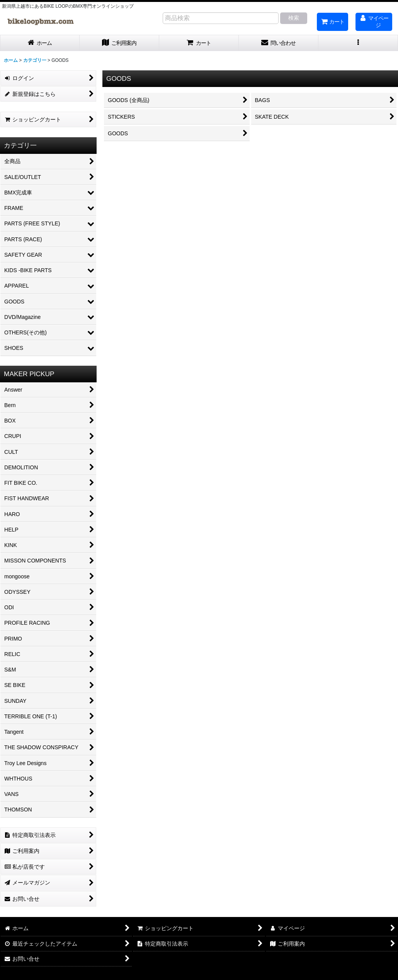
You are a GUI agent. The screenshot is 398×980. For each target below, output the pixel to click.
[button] (358, 43)
